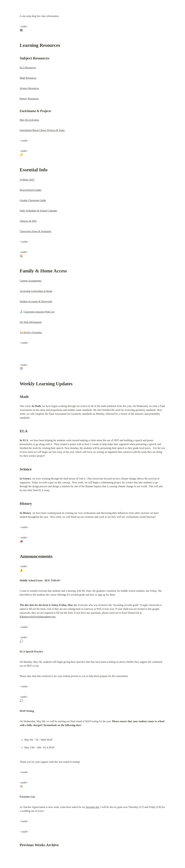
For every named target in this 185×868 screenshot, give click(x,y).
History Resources (29, 99)
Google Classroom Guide (33, 200)
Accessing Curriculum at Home (36, 291)
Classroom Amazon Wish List (39, 312)
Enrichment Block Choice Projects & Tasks (42, 130)
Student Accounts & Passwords (36, 301)
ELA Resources (28, 68)
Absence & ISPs (28, 221)
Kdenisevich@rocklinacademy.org (38, 617)
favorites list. (93, 807)
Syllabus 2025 (27, 180)
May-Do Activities (29, 120)
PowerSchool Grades (31, 190)
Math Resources (28, 78)
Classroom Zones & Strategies (36, 231)
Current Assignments (31, 281)
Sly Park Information (31, 322)
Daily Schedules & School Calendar (38, 211)
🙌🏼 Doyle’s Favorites (31, 332)
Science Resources (29, 88)
